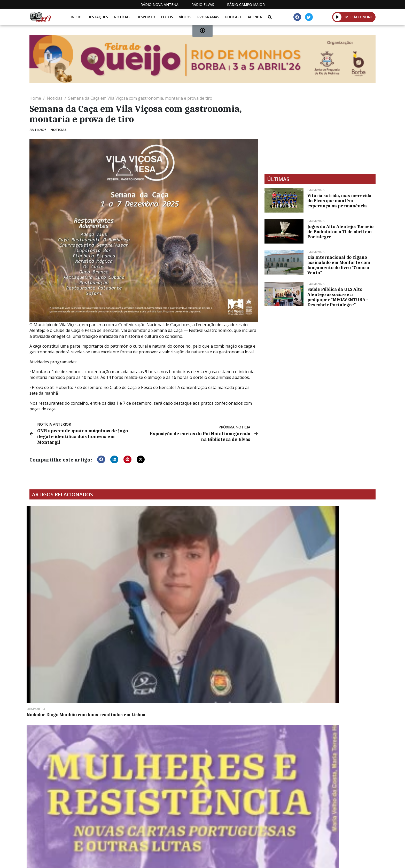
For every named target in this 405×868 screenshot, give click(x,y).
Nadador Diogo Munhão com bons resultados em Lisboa (65, 565)
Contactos (279, 834)
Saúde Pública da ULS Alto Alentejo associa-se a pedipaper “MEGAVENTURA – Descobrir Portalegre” (338, 297)
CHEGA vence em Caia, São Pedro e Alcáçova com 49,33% (242, 513)
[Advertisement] (320, 131)
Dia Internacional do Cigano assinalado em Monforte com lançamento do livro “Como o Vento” (339, 265)
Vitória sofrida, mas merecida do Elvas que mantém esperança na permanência (339, 201)
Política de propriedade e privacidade (338, 834)
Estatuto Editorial (201, 834)
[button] (101, 452)
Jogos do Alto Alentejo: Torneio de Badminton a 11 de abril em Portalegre (340, 232)
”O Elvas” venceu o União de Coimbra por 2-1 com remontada (68, 642)
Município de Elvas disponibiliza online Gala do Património (328, 565)
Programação (244, 834)
